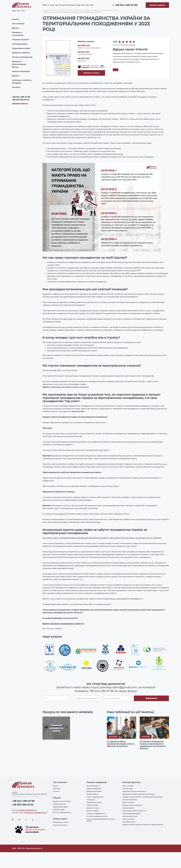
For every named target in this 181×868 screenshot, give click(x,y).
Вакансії (16, 76)
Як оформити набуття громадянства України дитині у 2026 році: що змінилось (121, 744)
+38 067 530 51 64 (21, 100)
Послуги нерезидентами (62, 812)
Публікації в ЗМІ (92, 805)
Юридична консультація (18, 34)
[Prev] (114, 70)
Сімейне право (128, 789)
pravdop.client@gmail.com (28, 810)
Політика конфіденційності (96, 813)
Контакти (16, 87)
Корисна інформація (21, 71)
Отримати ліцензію (20, 40)
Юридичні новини (93, 808)
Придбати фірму (59, 810)
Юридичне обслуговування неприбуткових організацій (142, 797)
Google (133, 45)
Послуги (49, 712)
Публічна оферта (93, 811)
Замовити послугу (91, 73)
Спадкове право (128, 819)
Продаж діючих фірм (21, 48)
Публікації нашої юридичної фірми (86, 10)
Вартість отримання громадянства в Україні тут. (63, 624)
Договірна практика (130, 800)
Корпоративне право (130, 816)
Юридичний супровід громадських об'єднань (139, 794)
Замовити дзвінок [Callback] (20, 103)
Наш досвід (91, 800)
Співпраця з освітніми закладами (22, 82)
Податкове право (129, 822)
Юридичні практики (21, 53)
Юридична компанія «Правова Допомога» (57, 10)
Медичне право (128, 786)
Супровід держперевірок (131, 813)
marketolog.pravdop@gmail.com (35, 813)
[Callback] (157, 5)
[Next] (117, 70)
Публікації (56, 789)
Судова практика (129, 808)
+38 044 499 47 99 (126, 5)
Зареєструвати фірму (60, 807)
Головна (15, 19)
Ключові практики (93, 786)
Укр (14, 11)
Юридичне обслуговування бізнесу (19, 64)
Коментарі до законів (94, 802)
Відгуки (15, 28)
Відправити (151, 698)
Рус (18, 11)
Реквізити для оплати (61, 822)
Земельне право (128, 802)
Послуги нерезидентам (22, 57)
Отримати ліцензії (59, 804)
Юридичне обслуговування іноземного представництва (143, 825)
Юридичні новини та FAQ (109, 10)
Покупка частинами (60, 825)
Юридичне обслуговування (132, 805)
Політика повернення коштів (97, 816)
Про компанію (18, 24)
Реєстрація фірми (20, 44)
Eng (23, 11)
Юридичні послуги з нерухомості (134, 791)
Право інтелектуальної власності (134, 811)
